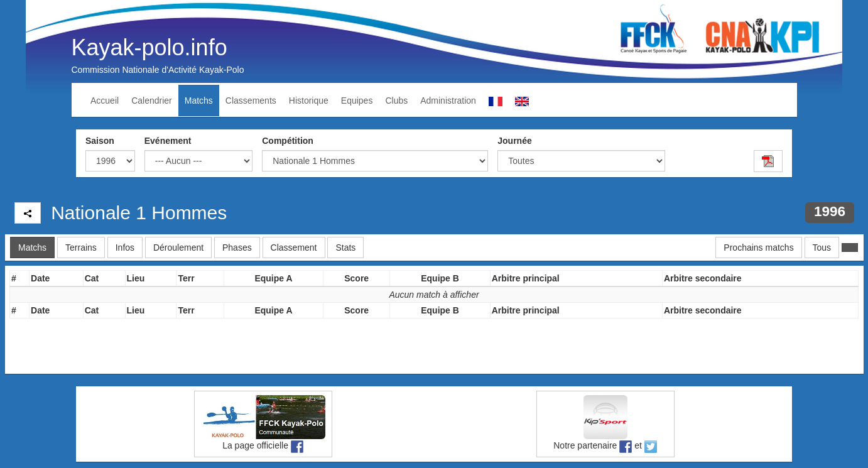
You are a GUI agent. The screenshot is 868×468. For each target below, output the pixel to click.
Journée (514, 141)
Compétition (288, 141)
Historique (309, 101)
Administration (448, 101)
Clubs (396, 101)
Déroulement (178, 248)
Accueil (105, 101)
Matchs (199, 101)
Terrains (81, 248)
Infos (125, 248)
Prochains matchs (758, 248)
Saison (100, 141)
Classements (251, 101)
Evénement (168, 141)
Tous (822, 248)
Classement (294, 248)
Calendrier (152, 101)
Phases (237, 248)
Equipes (357, 101)
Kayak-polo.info (149, 47)
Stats (345, 248)
